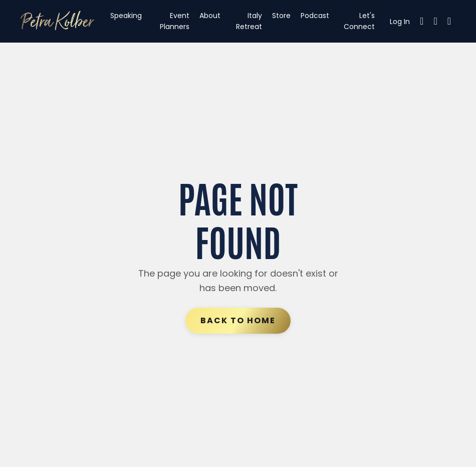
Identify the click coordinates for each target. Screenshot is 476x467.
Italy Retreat (249, 21)
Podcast (315, 16)
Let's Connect (359, 21)
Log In (400, 22)
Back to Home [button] (238, 320)
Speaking (126, 16)
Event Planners (175, 21)
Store (281, 16)
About (210, 16)
